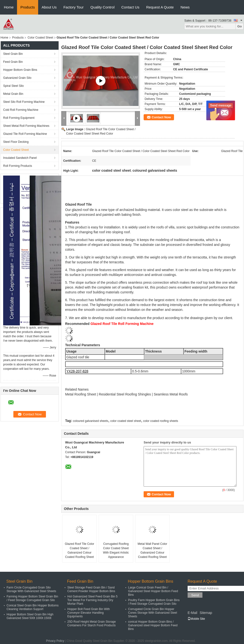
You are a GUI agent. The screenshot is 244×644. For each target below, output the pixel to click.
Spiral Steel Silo (13, 86)
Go (240, 26)
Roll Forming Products (18, 166)
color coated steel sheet (126, 421)
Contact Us (130, 7)
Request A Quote (160, 7)
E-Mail (192, 613)
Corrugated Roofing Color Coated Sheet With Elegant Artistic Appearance (116, 550)
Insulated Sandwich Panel (20, 158)
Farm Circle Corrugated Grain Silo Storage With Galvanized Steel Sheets (31, 589)
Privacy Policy (55, 641)
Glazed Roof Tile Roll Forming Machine (122, 324)
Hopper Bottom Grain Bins (20, 70)
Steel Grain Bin (13, 54)
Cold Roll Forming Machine (21, 110)
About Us (49, 7)
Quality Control (102, 7)
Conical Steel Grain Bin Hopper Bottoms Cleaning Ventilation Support (33, 607)
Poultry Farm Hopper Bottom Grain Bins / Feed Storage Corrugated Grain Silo (154, 602)
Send (195, 595)
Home (9, 7)
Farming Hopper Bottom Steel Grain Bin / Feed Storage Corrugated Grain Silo (32, 598)
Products (28, 7)
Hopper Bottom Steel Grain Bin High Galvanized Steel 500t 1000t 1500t (30, 616)
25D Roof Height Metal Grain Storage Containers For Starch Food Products (91, 624)
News (185, 7)
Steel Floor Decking (16, 142)
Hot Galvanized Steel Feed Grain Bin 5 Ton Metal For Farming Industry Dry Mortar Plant (92, 600)
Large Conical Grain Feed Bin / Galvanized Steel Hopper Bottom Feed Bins (153, 591)
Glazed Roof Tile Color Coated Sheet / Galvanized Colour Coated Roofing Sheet (80, 550)
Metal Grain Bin (13, 94)
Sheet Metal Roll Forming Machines (26, 126)
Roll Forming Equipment (19, 118)
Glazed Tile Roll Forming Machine (25, 134)
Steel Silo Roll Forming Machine (24, 102)
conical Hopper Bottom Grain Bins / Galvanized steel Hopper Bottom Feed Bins (153, 625)
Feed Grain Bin (13, 62)
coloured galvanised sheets (91, 421)
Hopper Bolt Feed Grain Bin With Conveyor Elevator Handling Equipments (89, 613)
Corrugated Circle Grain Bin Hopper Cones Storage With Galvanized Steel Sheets (152, 613)
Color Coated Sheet (40, 38)
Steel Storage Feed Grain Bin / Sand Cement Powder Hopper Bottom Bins (91, 589)
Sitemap (206, 613)
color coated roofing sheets (161, 421)
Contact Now (161, 117)
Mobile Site (196, 619)
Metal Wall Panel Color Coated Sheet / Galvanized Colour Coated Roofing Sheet (152, 550)
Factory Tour (74, 7)
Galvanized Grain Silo (17, 78)
